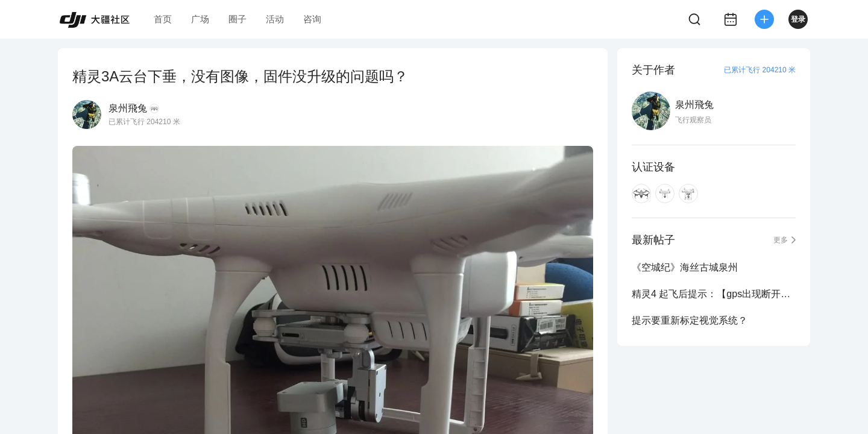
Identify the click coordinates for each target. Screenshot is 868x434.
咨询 (312, 19)
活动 (275, 19)
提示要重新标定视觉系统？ (690, 320)
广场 (200, 19)
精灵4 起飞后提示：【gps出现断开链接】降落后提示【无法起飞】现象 (714, 294)
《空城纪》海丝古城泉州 (685, 267)
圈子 (237, 19)
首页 (163, 19)
